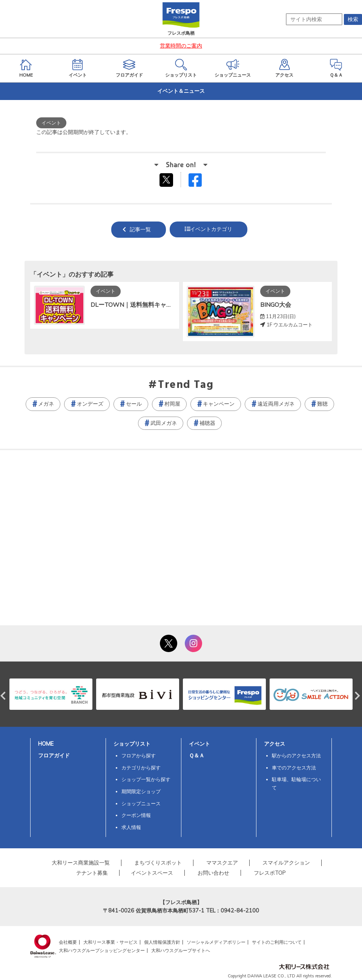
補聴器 (207, 423)
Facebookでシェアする (200, 182)
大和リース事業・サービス (110, 942)
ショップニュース (141, 803)
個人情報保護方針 (162, 942)
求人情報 (131, 827)
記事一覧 (140, 229)
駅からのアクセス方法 (296, 755)
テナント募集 (92, 873)
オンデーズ (90, 404)
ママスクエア (222, 863)
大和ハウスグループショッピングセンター (102, 950)
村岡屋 (172, 404)
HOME (46, 744)
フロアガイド (54, 755)
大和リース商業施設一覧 (81, 863)
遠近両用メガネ (276, 404)
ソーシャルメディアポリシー (216, 942)
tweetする (167, 180)
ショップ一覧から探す (146, 779)
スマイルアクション (286, 863)
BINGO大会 (276, 305)
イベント (199, 744)
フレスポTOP (270, 873)
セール (134, 404)
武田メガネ (164, 423)
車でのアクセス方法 (294, 768)
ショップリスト (132, 744)
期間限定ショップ (141, 791)
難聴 (322, 404)
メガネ (46, 404)
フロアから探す (139, 755)
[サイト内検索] (314, 19)
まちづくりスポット (158, 863)
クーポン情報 (136, 815)
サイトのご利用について (277, 942)
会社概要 (68, 942)
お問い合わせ (213, 873)
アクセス (275, 744)
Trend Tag (186, 385)
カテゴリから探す (141, 768)
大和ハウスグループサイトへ (181, 950)
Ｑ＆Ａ (197, 755)
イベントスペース (152, 873)
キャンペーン (219, 404)
